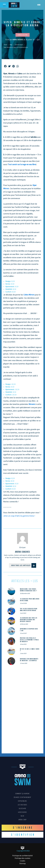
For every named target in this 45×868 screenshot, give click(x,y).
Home (39, 5)
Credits (23, 861)
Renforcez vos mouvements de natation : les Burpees (29, 660)
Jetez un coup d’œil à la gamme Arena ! (19, 516)
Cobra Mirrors (29, 295)
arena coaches (18, 40)
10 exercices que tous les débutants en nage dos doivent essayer (29, 620)
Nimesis (32, 404)
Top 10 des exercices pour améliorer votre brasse (29, 610)
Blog (11, 45)
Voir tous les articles (24, 565)
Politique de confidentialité (22, 856)
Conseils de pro (19, 45)
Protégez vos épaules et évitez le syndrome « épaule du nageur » (29, 640)
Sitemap (22, 863)
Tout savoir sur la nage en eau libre (22, 164)
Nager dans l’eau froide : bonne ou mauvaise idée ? (29, 590)
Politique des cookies (22, 858)
